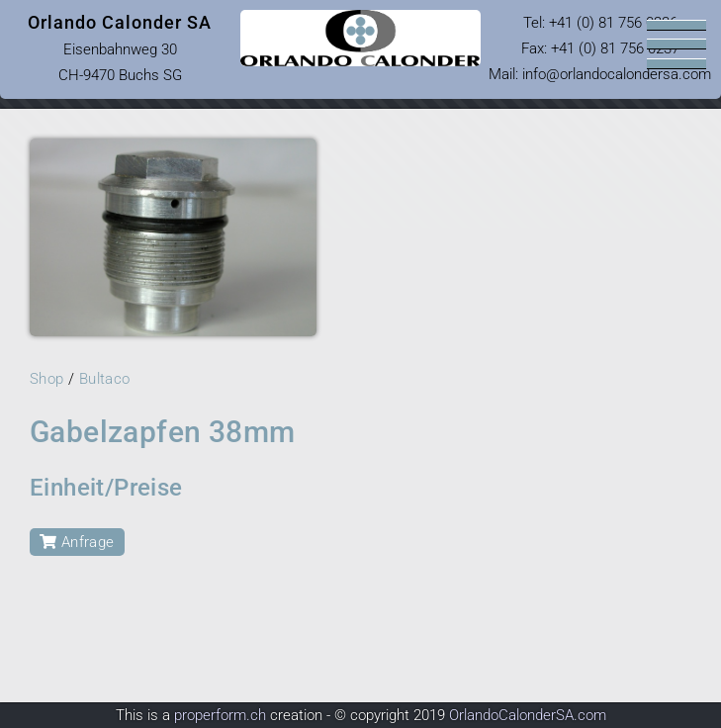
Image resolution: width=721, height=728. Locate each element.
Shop (47, 379)
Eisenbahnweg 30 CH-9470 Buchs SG (120, 48)
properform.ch (220, 715)
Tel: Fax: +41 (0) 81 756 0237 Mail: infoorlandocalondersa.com (600, 48)
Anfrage (77, 542)
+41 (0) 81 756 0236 (613, 23)
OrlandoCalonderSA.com (528, 715)
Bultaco (105, 379)
